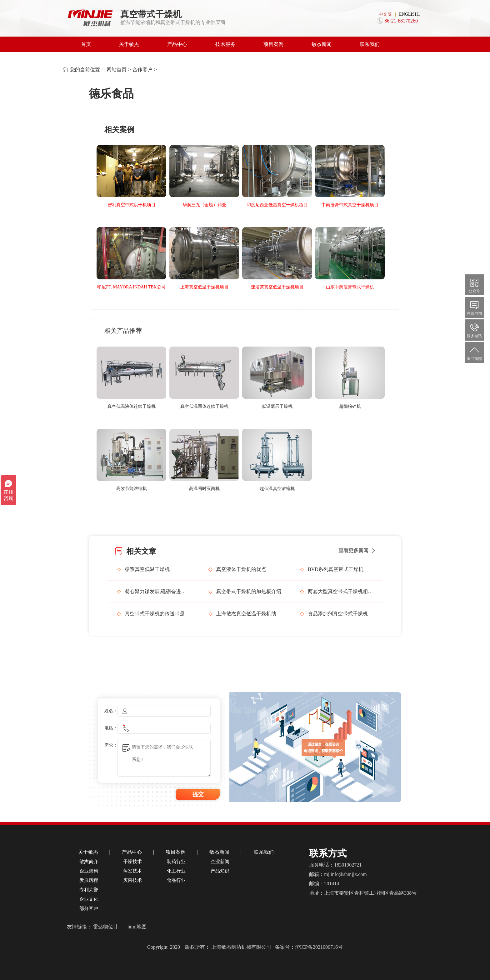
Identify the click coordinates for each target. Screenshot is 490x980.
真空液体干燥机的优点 (241, 569)
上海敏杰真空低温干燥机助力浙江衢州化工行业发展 (249, 614)
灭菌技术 (132, 880)
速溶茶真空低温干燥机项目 (277, 287)
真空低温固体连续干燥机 (204, 406)
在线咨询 (474, 307)
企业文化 (89, 899)
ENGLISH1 (410, 14)
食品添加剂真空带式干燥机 (338, 614)
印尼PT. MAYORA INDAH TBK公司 (131, 287)
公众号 (474, 285)
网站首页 (117, 70)
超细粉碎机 (350, 406)
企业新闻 (220, 862)
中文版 (385, 14)
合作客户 (142, 70)
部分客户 (89, 908)
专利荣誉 (89, 890)
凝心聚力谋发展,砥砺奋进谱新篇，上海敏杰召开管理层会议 (157, 591)
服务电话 (474, 330)
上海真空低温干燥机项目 (204, 287)
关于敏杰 (129, 44)
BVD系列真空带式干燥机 (336, 569)
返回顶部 (474, 352)
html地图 (137, 927)
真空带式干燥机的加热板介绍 (249, 591)
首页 (86, 44)
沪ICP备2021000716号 (319, 947)
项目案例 (273, 44)
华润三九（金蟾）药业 (204, 205)
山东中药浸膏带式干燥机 (350, 287)
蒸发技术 (132, 871)
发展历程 (89, 880)
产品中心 (177, 44)
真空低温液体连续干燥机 (132, 406)
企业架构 (89, 871)
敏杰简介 (89, 862)
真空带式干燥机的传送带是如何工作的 (157, 614)
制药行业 (176, 862)
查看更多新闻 (353, 550)
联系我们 (370, 44)
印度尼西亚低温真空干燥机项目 (277, 205)
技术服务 (225, 44)
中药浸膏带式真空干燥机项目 (350, 205)
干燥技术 (132, 862)
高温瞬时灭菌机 (204, 489)
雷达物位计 (106, 927)
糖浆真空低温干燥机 (147, 569)
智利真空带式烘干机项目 (132, 205)
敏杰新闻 (322, 44)
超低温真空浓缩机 (277, 489)
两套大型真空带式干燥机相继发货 (340, 591)
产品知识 (220, 871)
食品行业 (176, 880)
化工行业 (176, 871)
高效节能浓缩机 (132, 489)
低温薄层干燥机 (277, 406)
